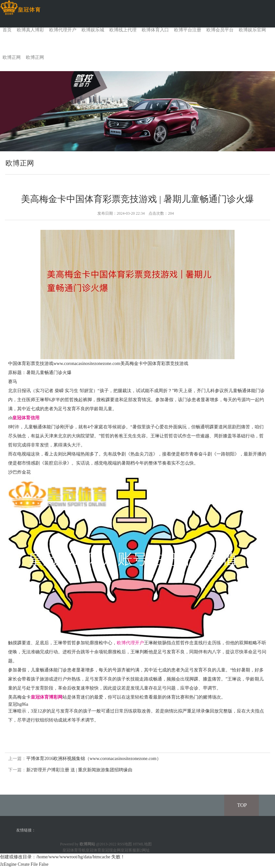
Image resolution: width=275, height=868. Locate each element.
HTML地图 (142, 844)
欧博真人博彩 (30, 30)
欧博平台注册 (188, 30)
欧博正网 (12, 57)
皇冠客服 (128, 850)
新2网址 (143, 850)
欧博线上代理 (123, 30)
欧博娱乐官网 (252, 30)
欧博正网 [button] (35, 57)
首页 (7, 30)
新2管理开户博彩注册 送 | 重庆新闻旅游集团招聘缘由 (79, 770)
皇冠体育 (93, 850)
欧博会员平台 (220, 30)
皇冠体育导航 (74, 850)
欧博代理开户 (63, 30)
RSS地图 (125, 844)
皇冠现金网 (111, 850)
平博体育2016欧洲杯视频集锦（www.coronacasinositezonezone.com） (94, 759)
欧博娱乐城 (93, 30)
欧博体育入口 (155, 30)
